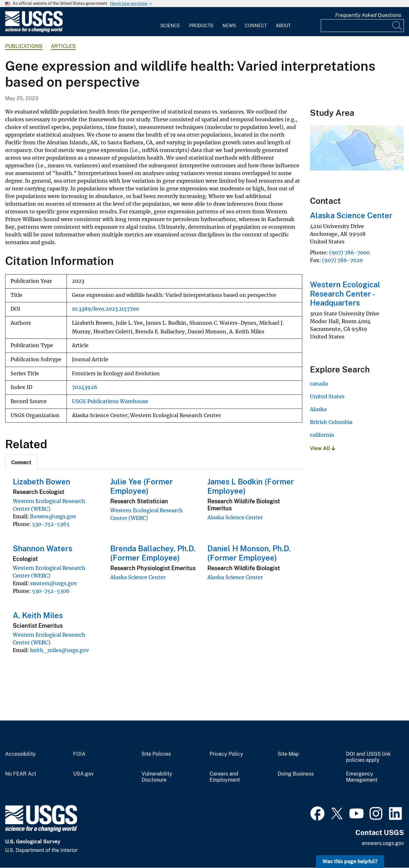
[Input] (362, 26)
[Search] (397, 26)
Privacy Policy (226, 754)
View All (323, 448)
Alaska (318, 409)
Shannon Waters (42, 548)
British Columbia (331, 422)
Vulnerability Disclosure (157, 777)
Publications (24, 46)
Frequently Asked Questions (368, 15)
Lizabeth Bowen (42, 482)
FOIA (79, 754)
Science (170, 26)
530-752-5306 (51, 591)
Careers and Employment (225, 777)
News (229, 26)
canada (319, 384)
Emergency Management (362, 777)
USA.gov (83, 774)
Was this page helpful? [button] (350, 861)
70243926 (85, 387)
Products (201, 26)
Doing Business (296, 774)
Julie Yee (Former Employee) (142, 486)
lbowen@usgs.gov (53, 516)
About (283, 26)
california (322, 435)
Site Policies (156, 754)
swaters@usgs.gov (54, 583)
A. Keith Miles (38, 615)
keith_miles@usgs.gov (59, 650)
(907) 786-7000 (349, 252)
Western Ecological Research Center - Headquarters (345, 294)
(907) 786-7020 (342, 260)
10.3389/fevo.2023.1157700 (105, 309)
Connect (256, 26)
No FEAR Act (21, 774)
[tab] (21, 462)
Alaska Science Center (235, 517)
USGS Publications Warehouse (110, 401)
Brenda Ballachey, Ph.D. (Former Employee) (153, 553)
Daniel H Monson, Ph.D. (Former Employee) (249, 553)
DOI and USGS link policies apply (368, 757)
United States (327, 396)
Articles (63, 46)
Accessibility (20, 754)
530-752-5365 (51, 524)
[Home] (34, 31)
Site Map (288, 754)
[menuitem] (170, 22)
